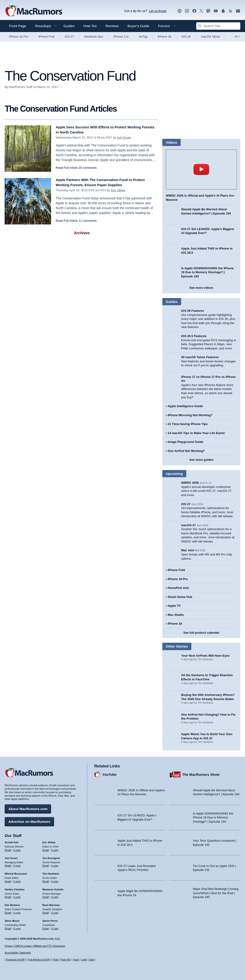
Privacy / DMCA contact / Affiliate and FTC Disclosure (35, 946)
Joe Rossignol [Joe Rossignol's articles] (51, 857)
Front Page (18, 26)
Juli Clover (124, 138)
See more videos (201, 288)
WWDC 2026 (190, 483)
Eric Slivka (118, 190)
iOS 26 (186, 37)
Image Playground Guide (185, 442)
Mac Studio (176, 615)
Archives (82, 233)
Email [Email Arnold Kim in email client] (8, 848)
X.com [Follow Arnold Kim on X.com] (17, 848)
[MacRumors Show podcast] (180, 11)
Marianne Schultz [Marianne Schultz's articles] (53, 888)
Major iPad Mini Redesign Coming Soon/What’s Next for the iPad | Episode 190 (216, 891)
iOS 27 (69, 37)
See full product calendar (201, 633)
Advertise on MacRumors (29, 820)
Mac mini (188, 550)
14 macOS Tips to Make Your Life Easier (196, 433)
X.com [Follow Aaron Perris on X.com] (55, 927)
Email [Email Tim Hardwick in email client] (46, 880)
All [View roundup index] (237, 37)
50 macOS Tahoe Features (200, 357)
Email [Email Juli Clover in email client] (8, 864)
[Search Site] (218, 26)
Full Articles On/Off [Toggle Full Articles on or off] (39, 960)
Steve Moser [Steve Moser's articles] (12, 919)
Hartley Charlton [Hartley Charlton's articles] (15, 888)
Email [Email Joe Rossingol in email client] (46, 864)
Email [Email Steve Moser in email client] (8, 927)
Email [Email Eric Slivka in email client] (46, 848)
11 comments (88, 221)
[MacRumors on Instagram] (187, 11)
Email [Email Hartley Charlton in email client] (8, 895)
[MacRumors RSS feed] (231, 11)
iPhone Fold (46, 37)
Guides (69, 26)
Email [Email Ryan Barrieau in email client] (46, 911)
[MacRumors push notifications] (223, 11)
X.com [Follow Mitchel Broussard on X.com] (17, 880)
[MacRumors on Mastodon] (208, 11)
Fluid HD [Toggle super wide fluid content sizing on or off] (65, 960)
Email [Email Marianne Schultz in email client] (46, 895)
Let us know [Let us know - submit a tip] (158, 11)
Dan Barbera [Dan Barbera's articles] (12, 903)
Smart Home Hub (180, 597)
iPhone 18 (165, 37)
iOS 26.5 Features (194, 336)
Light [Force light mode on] (84, 960)
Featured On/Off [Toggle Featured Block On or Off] (15, 960)
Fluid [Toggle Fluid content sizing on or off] (56, 960)
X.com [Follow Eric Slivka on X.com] (55, 848)
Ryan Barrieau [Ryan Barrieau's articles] (51, 903)
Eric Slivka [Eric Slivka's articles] (49, 841)
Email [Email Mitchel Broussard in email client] (8, 880)
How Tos (90, 26)
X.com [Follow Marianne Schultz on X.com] (55, 895)
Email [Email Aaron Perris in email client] (46, 927)
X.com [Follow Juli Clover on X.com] (17, 864)
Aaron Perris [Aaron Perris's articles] (50, 919)
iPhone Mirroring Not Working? (190, 415)
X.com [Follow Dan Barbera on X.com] (17, 911)
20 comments (88, 168)
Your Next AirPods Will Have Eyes (205, 656)
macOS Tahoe (210, 37)
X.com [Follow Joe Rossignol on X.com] (55, 864)
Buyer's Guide (138, 26)
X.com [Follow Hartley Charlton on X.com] (17, 895)
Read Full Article (67, 168)
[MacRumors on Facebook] (194, 11)
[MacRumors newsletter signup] (238, 11)
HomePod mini (178, 588)
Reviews (112, 26)
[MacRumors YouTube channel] (216, 11)
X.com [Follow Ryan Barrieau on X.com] (55, 911)
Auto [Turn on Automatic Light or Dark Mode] (77, 960)
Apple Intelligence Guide (185, 406)
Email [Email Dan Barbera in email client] (8, 911)
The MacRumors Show (201, 773)
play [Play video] (201, 169)
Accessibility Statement (18, 953)
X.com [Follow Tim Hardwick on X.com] (55, 880)
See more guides (201, 460)
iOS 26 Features (193, 311)
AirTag (143, 37)
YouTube (109, 773)
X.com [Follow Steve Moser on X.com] (17, 927)
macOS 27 (188, 525)
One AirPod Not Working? (186, 451)
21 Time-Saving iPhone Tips (188, 424)
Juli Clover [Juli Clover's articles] (11, 857)
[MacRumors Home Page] (34, 11)
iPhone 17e (121, 37)
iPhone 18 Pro (19, 37)
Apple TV (174, 606)
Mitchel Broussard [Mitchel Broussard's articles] (16, 872)
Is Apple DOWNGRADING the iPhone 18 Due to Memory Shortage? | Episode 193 (207, 272)
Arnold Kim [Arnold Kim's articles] (11, 841)
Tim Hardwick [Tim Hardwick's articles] (51, 872)
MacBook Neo (94, 37)
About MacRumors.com (28, 807)
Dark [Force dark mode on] (91, 960)
